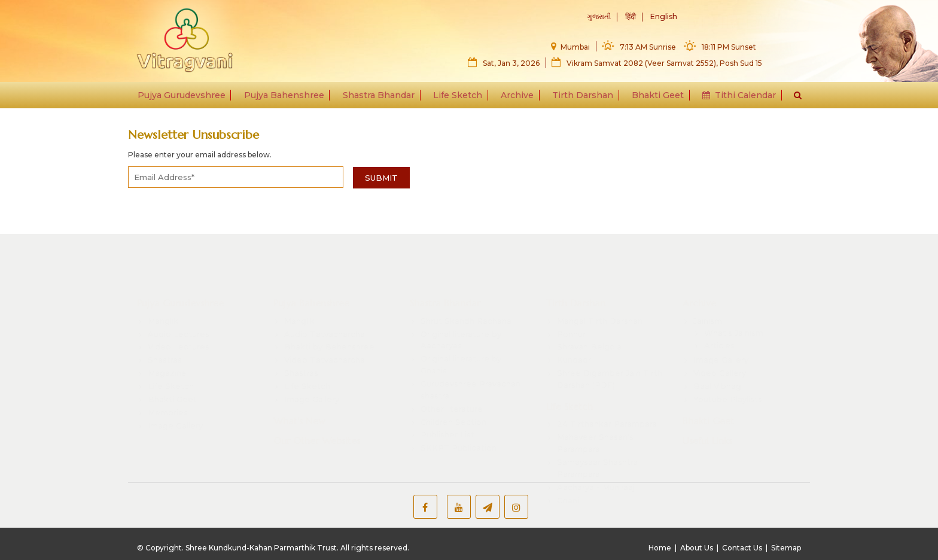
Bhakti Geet (654, 97)
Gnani (568, 465)
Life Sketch (459, 97)
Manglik (163, 285)
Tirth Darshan (580, 97)
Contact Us (742, 548)
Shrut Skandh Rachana (466, 285)
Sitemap (786, 548)
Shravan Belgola (589, 312)
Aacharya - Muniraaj (596, 452)
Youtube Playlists (728, 364)
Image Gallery (175, 390)
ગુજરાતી (599, 17)
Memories (168, 377)
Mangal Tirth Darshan (600, 285)
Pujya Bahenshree (289, 97)
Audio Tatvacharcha (325, 299)
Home (660, 548)
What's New (299, 385)
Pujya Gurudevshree (188, 97)
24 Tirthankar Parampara (607, 389)
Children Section (453, 386)
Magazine (167, 338)
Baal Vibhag (717, 351)
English (664, 17)
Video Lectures (179, 312)
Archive (517, 97)
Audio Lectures (179, 299)
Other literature (452, 373)
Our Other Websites (317, 406)
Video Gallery (720, 338)
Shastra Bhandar (382, 97)
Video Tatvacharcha (325, 325)
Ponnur (571, 299)
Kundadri (575, 325)
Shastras (165, 325)
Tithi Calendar (733, 97)
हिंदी (631, 17)
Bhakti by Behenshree (329, 312)
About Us (697, 548)
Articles (719, 311)
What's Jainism (734, 297)
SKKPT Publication (459, 413)
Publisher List (447, 400)
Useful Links (707, 406)
